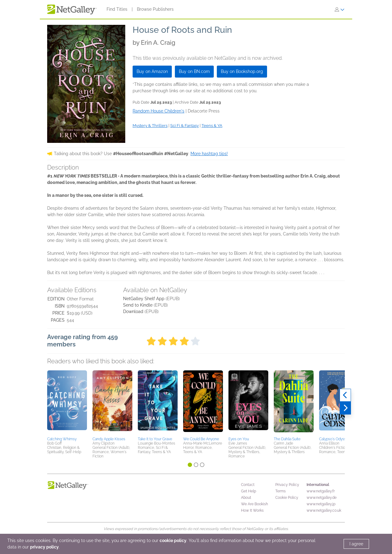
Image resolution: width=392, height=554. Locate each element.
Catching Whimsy (62, 439)
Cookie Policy (287, 498)
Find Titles (117, 9)
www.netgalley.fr (321, 491)
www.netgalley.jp (321, 504)
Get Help (249, 491)
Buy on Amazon (152, 71)
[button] (67, 403)
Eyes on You (239, 439)
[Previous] (345, 395)
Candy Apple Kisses (109, 439)
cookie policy (173, 541)
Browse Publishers (155, 9)
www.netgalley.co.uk (324, 510)
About (246, 498)
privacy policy (44, 547)
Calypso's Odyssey (335, 439)
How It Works (252, 510)
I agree (356, 544)
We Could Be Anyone (201, 439)
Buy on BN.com (194, 71)
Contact (248, 485)
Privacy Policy (287, 485)
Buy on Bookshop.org (242, 71)
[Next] (345, 408)
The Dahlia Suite (287, 439)
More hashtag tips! (209, 154)
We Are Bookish (254, 504)
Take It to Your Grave (155, 439)
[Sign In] (340, 10)
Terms (281, 491)
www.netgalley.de (322, 498)
